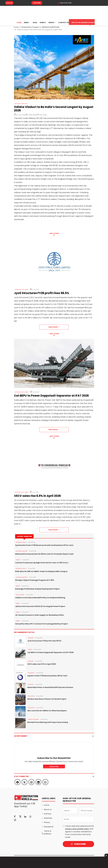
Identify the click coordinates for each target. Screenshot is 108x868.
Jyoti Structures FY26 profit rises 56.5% (44, 641)
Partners (48, 814)
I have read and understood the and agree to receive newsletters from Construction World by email (79, 832)
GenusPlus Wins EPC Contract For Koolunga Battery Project (40, 624)
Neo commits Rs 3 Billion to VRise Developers (46, 711)
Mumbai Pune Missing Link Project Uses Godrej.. (47, 722)
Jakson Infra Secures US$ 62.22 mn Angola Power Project (39, 606)
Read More (54, 327)
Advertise (9, 3)
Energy (18, 586)
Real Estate (31, 673)
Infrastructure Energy (22, 392)
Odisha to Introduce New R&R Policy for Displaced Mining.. (40, 598)
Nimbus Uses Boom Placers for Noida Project (46, 699)
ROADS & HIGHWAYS (33, 719)
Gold (35, 23)
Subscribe (35, 3)
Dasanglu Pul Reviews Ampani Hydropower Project (37, 589)
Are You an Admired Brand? (83, 23)
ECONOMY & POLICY (21, 542)
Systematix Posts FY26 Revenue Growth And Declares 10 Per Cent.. (43, 545)
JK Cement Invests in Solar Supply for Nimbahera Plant (38, 615)
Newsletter (49, 827)
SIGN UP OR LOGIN (64, 3)
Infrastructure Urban (21, 289)
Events (43, 23)
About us (48, 809)
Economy (31, 638)
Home (19, 23)
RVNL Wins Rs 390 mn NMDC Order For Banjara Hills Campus (40, 571)
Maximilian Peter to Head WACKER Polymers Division (49, 687)
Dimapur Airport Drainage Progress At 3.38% (34, 580)
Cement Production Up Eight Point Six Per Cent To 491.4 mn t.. (41, 563)
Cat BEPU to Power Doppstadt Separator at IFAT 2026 (50, 652)
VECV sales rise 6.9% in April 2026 (41, 664)
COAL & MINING (20, 595)
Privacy (47, 822)
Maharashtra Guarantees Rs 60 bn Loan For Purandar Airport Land (43, 554)
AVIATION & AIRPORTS (21, 551)
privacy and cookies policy (77, 829)
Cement (18, 560)
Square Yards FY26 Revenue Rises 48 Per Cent (46, 676)
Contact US (64, 23)
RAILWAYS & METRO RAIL (21, 104)
